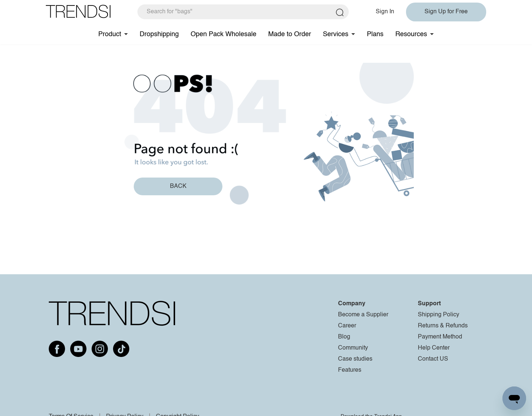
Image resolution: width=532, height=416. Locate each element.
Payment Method (440, 337)
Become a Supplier (363, 315)
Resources (411, 34)
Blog (344, 337)
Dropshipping (159, 34)
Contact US (433, 359)
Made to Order (290, 34)
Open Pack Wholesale (224, 34)
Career (347, 326)
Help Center (434, 348)
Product (110, 34)
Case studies (355, 359)
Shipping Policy (439, 315)
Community (353, 348)
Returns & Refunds (443, 326)
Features (350, 370)
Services (336, 34)
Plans (375, 34)
